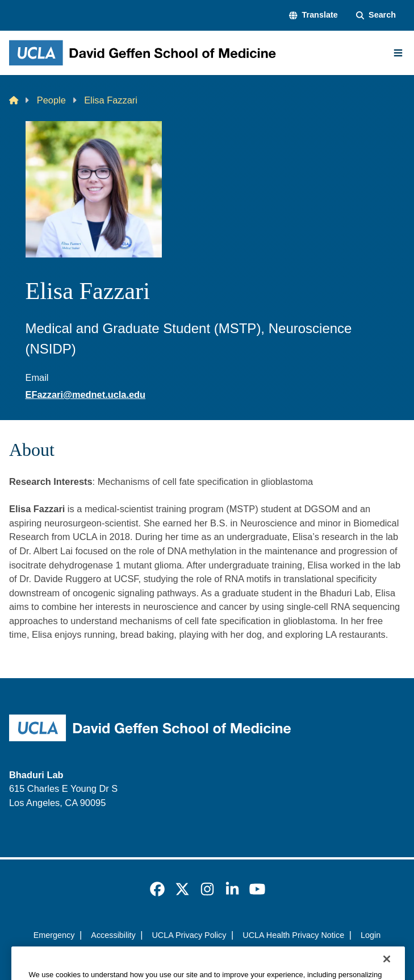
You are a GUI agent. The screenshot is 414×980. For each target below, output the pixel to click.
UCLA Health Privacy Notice (293, 935)
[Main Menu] (398, 53)
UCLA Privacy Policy (189, 935)
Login (371, 935)
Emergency (54, 935)
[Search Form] (376, 15)
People (51, 100)
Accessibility (113, 935)
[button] (313, 15)
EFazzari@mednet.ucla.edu (86, 395)
